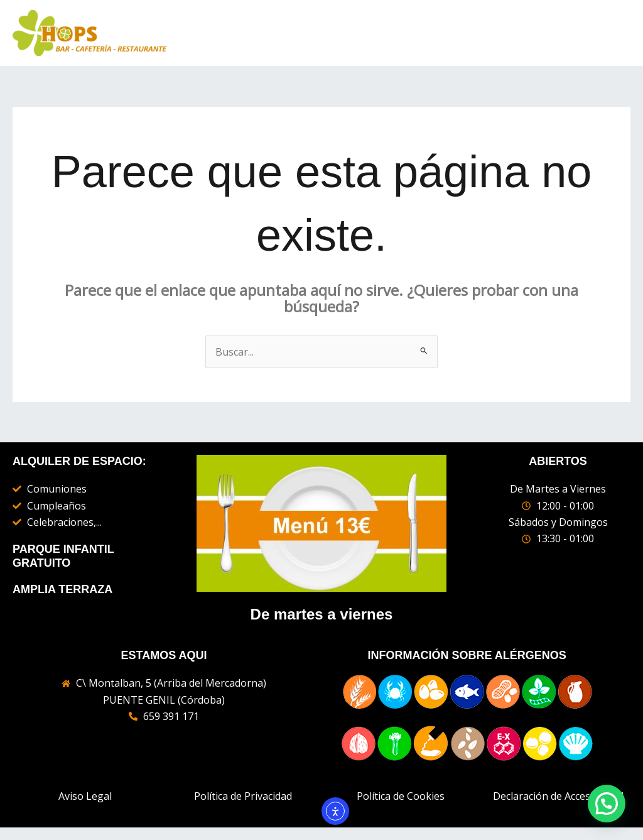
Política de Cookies (401, 796)
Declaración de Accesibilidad (558, 796)
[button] (607, 804)
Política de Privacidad (243, 796)
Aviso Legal (85, 796)
